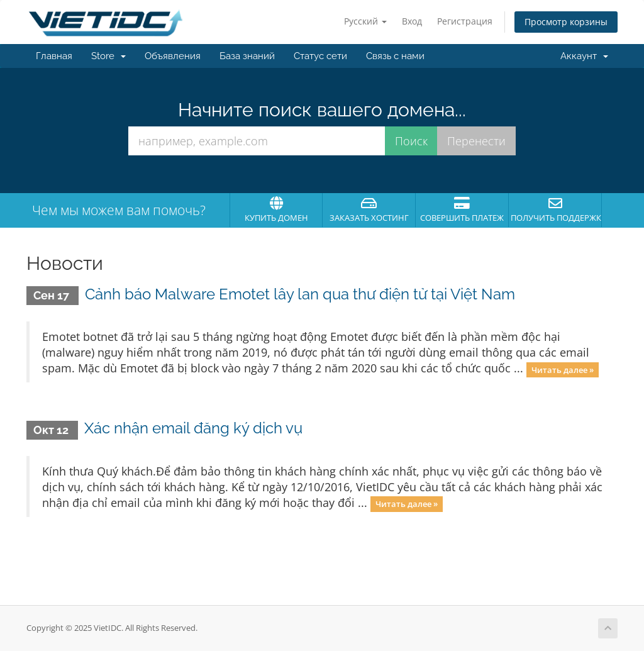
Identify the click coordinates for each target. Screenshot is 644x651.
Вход (412, 21)
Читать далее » (563, 369)
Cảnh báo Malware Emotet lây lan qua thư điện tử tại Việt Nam (300, 294)
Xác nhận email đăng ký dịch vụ (193, 428)
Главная (54, 56)
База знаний (247, 56)
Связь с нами (395, 56)
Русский (365, 21)
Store (108, 56)
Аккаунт (584, 56)
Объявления (173, 56)
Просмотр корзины (566, 22)
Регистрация (465, 21)
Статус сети (320, 56)
